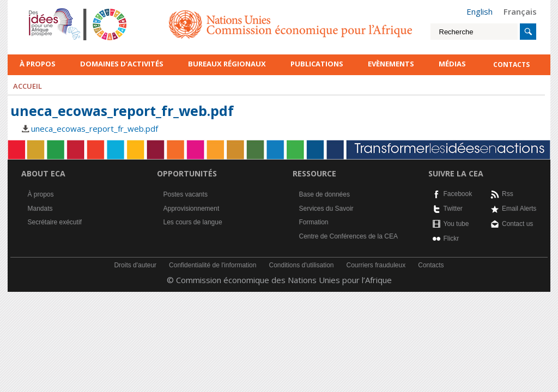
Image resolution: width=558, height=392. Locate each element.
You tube (456, 224)
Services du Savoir (326, 209)
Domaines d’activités (122, 64)
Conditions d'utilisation (301, 265)
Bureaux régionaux (227, 64)
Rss (508, 194)
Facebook (458, 194)
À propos (38, 64)
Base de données (325, 194)
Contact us (517, 224)
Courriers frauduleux (376, 265)
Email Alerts (519, 209)
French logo (43, 11)
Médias (452, 64)
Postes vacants (186, 194)
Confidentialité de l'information (213, 265)
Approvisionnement (192, 209)
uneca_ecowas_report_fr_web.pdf (95, 128)
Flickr (451, 238)
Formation (314, 222)
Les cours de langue (193, 222)
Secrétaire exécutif (55, 222)
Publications (317, 64)
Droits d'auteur (135, 265)
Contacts (431, 265)
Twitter (453, 209)
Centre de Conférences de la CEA (348, 236)
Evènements (391, 64)
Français (520, 11)
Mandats (40, 209)
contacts (511, 65)
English (480, 11)
